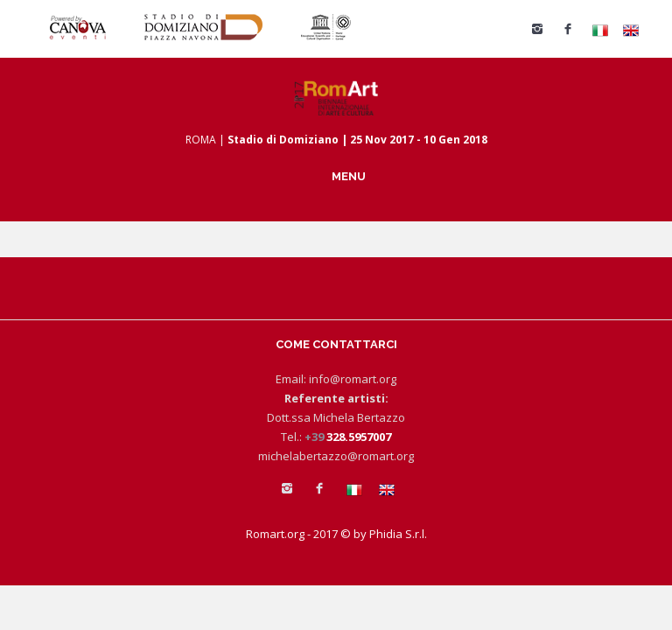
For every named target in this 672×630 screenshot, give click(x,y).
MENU (349, 176)
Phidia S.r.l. (398, 534)
